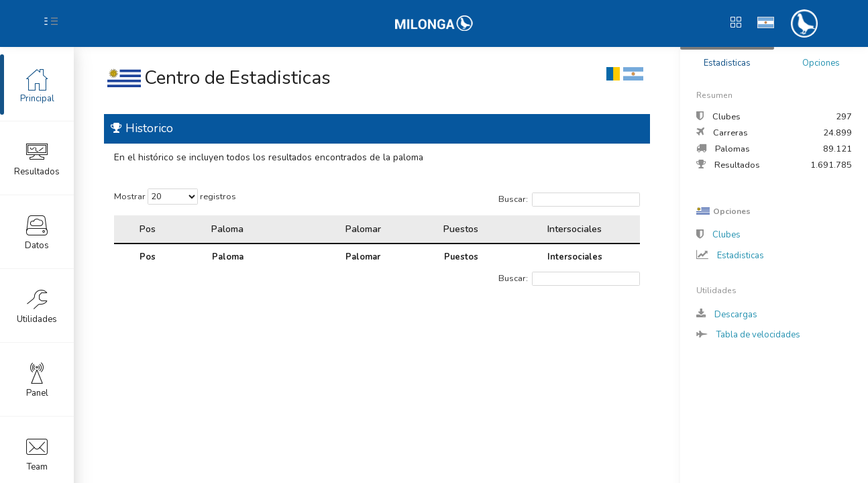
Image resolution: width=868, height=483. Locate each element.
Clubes (718, 235)
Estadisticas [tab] (727, 63)
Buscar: (569, 200)
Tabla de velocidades (748, 335)
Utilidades (37, 305)
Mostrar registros (175, 197)
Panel (37, 379)
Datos (37, 231)
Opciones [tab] (821, 63)
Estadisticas (730, 256)
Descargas (727, 315)
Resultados (37, 158)
